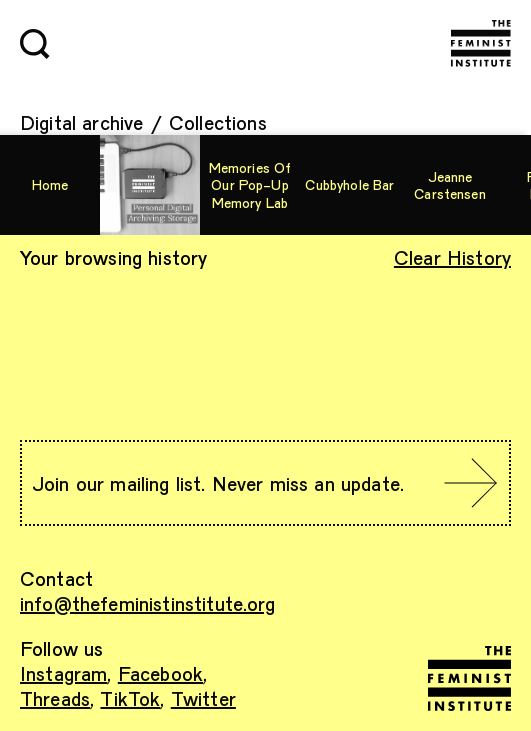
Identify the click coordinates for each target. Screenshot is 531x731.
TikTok (130, 698)
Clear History (452, 257)
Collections (218, 122)
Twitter (203, 698)
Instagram (63, 673)
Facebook (160, 673)
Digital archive (81, 122)
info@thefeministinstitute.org (148, 603)
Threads (55, 698)
